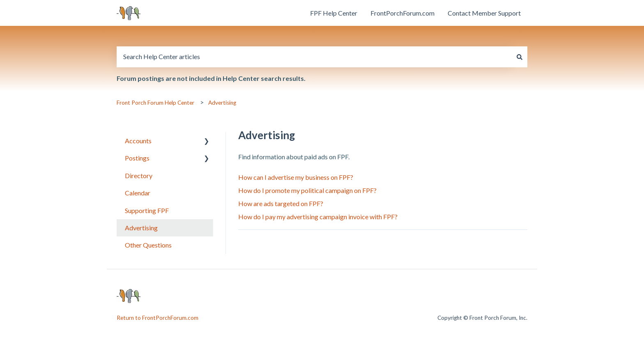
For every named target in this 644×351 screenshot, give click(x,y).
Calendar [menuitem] (138, 193)
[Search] (520, 57)
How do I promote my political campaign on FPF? (307, 190)
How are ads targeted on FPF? (281, 203)
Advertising (222, 103)
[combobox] (314, 57)
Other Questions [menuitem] (148, 245)
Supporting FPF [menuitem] (147, 210)
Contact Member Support (484, 13)
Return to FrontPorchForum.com (158, 318)
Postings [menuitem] (137, 158)
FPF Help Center (334, 13)
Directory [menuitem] (139, 175)
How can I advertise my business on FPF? (296, 177)
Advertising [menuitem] (141, 228)
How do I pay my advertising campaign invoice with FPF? (318, 217)
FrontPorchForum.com (402, 13)
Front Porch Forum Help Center (155, 103)
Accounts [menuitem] (138, 141)
